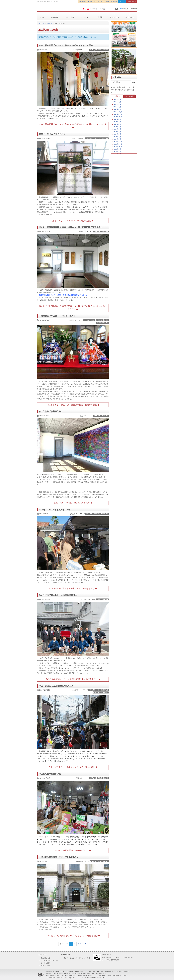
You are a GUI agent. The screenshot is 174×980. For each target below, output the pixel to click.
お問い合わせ (45, 965)
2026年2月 (117, 107)
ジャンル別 (130, 96)
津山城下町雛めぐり (102, 323)
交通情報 (99, 16)
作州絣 (106, 320)
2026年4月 (117, 102)
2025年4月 (117, 132)
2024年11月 (118, 144)
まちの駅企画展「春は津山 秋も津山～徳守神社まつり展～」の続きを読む (73, 126)
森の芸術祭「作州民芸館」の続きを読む (73, 503)
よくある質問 (45, 963)
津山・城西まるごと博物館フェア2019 (56, 686)
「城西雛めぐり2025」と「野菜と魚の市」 (58, 316)
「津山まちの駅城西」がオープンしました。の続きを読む (73, 936)
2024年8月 (117, 152)
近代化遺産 (105, 138)
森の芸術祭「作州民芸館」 (51, 412)
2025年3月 (117, 134)
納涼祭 (106, 778)
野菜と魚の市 (104, 514)
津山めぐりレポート (99, 2)
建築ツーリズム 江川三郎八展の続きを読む (73, 221)
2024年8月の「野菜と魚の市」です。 (56, 510)
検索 (117, 9)
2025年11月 (118, 114)
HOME (42, 16)
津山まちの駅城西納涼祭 (50, 774)
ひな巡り (87, 320)
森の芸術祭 (105, 416)
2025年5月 (117, 129)
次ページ (82, 944)
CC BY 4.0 (108, 976)
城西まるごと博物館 (102, 690)
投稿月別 (117, 96)
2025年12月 (118, 112)
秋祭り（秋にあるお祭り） (101, 692)
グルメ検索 (55, 16)
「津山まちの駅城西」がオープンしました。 (59, 857)
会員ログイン (132, 2)
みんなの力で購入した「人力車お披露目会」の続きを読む (73, 679)
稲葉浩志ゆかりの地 (112, 2)
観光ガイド (85, 16)
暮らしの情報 (114, 16)
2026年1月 (117, 109)
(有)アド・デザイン (76, 978)
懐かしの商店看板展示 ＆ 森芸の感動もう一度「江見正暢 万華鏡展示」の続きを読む (73, 308)
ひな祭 (91, 50)
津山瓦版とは (129, 16)
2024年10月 (118, 147)
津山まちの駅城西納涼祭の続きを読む (73, 850)
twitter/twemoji (70, 976)
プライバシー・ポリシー (49, 960)
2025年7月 (117, 124)
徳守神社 (106, 50)
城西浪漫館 (105, 231)
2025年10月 (118, 117)
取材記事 (49, 23)
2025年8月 (117, 122)
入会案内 (122, 2)
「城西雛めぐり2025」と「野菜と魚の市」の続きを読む (73, 405)
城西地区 (96, 514)
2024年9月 (117, 149)
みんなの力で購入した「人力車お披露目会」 (59, 595)
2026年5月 (117, 99)
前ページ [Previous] (64, 944)
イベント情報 (70, 16)
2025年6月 (117, 127)
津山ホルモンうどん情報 (86, 2)
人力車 (98, 599)
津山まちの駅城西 (103, 861)
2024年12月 (118, 142)
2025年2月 (117, 137)
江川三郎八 (97, 138)
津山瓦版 (53, 9)
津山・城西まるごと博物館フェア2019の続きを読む (73, 767)
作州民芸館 (98, 50)
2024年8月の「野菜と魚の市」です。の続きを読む (73, 588)
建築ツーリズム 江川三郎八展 (52, 134)
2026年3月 (117, 104)
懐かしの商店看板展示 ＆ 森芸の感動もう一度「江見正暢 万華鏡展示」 (71, 227)
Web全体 (133, 9)
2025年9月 (117, 119)
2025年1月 (117, 139)
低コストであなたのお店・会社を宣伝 (77, 958)
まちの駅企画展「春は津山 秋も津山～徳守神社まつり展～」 (67, 45)
